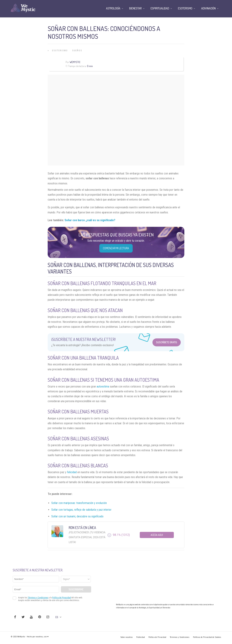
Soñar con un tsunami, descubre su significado (77, 516)
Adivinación (208, 8)
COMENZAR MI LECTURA (116, 248)
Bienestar (135, 8)
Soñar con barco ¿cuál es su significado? (90, 220)
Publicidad (141, 637)
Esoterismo (60, 51)
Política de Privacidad (157, 637)
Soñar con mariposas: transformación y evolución (79, 503)
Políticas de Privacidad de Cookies (207, 637)
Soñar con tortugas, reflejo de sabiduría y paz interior (81, 510)
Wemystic (75, 62)
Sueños (77, 51)
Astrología (113, 8)
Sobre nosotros (127, 637)
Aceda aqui (157, 535)
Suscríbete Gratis (167, 342)
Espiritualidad (160, 8)
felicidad (72, 472)
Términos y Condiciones (180, 637)
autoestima (103, 386)
